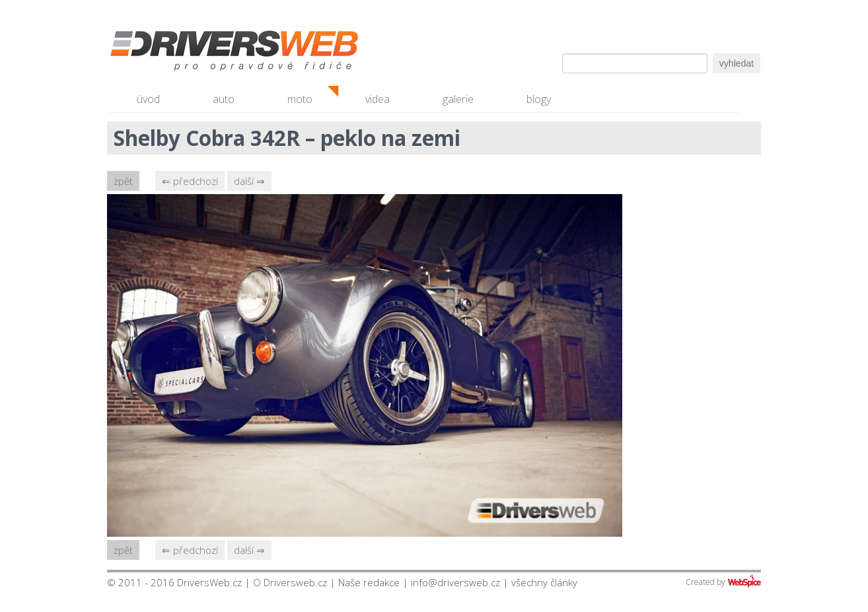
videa (378, 99)
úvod (148, 99)
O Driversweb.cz (290, 582)
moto (300, 99)
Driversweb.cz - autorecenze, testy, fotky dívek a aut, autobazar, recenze (206, 53)
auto (224, 99)
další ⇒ (249, 181)
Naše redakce (369, 582)
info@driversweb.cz (455, 582)
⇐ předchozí (190, 181)
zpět (123, 181)
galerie (458, 99)
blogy (539, 99)
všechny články (544, 582)
